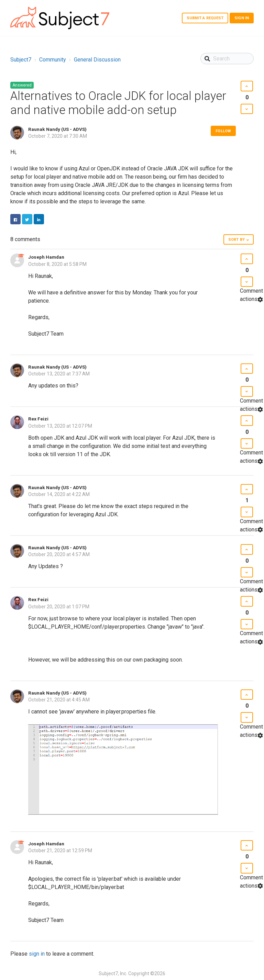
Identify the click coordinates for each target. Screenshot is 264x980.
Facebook (15, 219)
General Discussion (97, 60)
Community (53, 60)
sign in (37, 954)
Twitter (27, 219)
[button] (247, 86)
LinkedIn (39, 219)
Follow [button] (223, 131)
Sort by (236, 240)
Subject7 (21, 60)
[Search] (227, 59)
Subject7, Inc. (113, 973)
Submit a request (205, 18)
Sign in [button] (242, 18)
